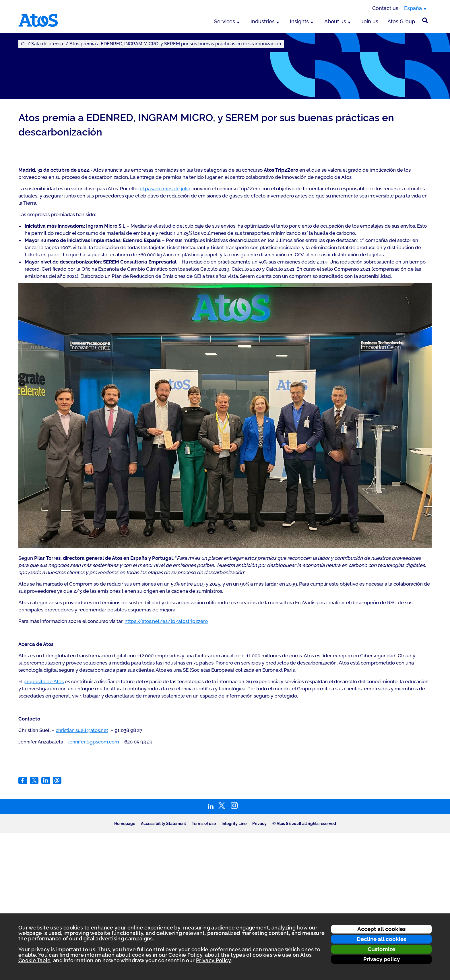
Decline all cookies (381, 939)
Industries (263, 21)
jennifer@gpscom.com (94, 742)
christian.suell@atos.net (82, 730)
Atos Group (401, 21)
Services (225, 21)
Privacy (259, 824)
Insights (299, 21)
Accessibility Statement (163, 824)
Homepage (125, 824)
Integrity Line (234, 824)
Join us (370, 21)
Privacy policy (382, 959)
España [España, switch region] (413, 8)
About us (335, 21)
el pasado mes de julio (165, 189)
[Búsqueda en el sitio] (425, 20)
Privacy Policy (213, 960)
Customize (381, 949)
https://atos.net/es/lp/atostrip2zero (166, 621)
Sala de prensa (47, 44)
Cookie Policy (185, 955)
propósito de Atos (44, 681)
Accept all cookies (381, 929)
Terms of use (204, 824)
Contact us (385, 8)
